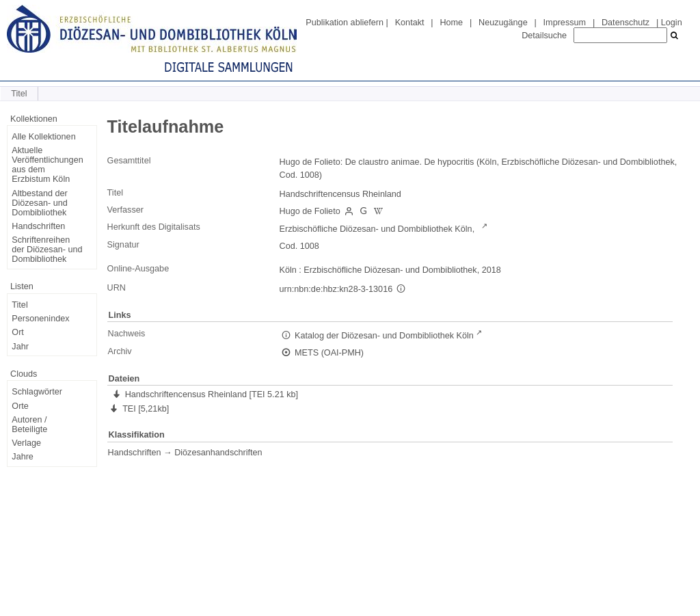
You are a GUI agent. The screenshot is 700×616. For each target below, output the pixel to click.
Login (672, 23)
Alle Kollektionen (43, 137)
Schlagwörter (37, 392)
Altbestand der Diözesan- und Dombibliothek (39, 203)
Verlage (26, 443)
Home (451, 23)
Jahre (23, 457)
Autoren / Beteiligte (29, 425)
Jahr (20, 347)
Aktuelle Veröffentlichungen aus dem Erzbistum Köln (47, 165)
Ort (18, 332)
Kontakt (410, 23)
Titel (19, 305)
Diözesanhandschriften (218, 453)
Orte (20, 406)
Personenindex (40, 319)
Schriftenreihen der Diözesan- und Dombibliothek (47, 250)
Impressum (565, 23)
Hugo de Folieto (310, 211)
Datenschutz (625, 23)
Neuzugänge (503, 23)
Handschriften (38, 226)
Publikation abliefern (345, 23)
